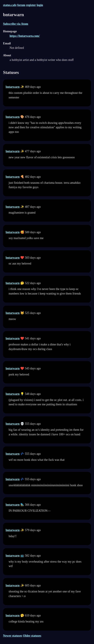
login (40, 5)
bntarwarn (13, 87)
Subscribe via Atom (16, 24)
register (31, 5)
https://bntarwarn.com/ (25, 36)
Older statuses (32, 636)
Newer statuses (13, 636)
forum (21, 5)
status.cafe (10, 5)
